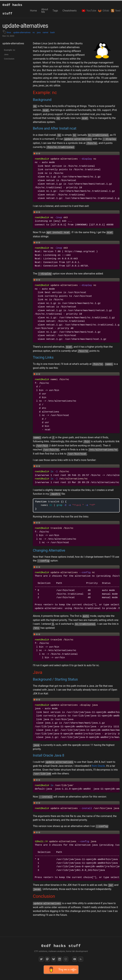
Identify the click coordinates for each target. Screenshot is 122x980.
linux (9, 32)
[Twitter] (41, 959)
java (39, 32)
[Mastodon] (47, 959)
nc (34, 32)
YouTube (88, 11)
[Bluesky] (54, 959)
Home (33, 11)
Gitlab (102, 11)
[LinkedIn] (60, 959)
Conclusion (9, 59)
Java (6, 54)
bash (53, 32)
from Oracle (98, 766)
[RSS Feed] (81, 959)
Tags (55, 11)
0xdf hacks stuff (12, 9)
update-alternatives (22, 32)
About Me (45, 11)
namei (45, 32)
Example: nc (10, 50)
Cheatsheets (69, 11)
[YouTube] (75, 959)
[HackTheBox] (66, 959)
